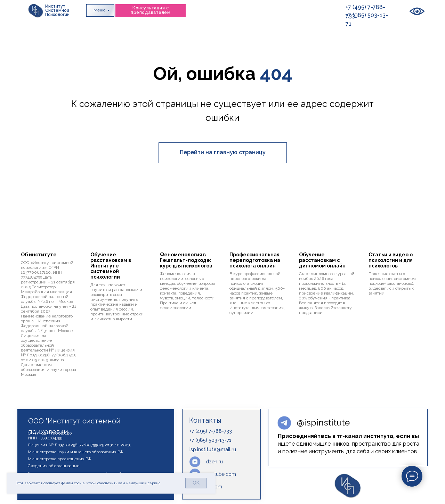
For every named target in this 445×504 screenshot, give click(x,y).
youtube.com (221, 474)
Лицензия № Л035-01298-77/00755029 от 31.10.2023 (79, 445)
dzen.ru (214, 462)
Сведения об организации (54, 466)
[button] (151, 10)
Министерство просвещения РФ (59, 459)
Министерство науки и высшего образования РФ (75, 452)
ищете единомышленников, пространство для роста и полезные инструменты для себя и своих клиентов (349, 444)
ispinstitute (323, 422)
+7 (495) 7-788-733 (211, 431)
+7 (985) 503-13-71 (211, 440)
